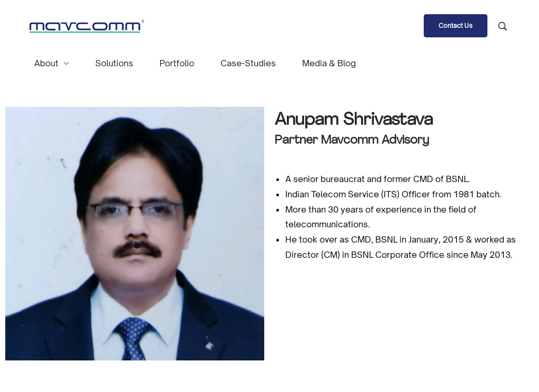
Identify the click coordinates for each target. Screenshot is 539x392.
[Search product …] (503, 26)
